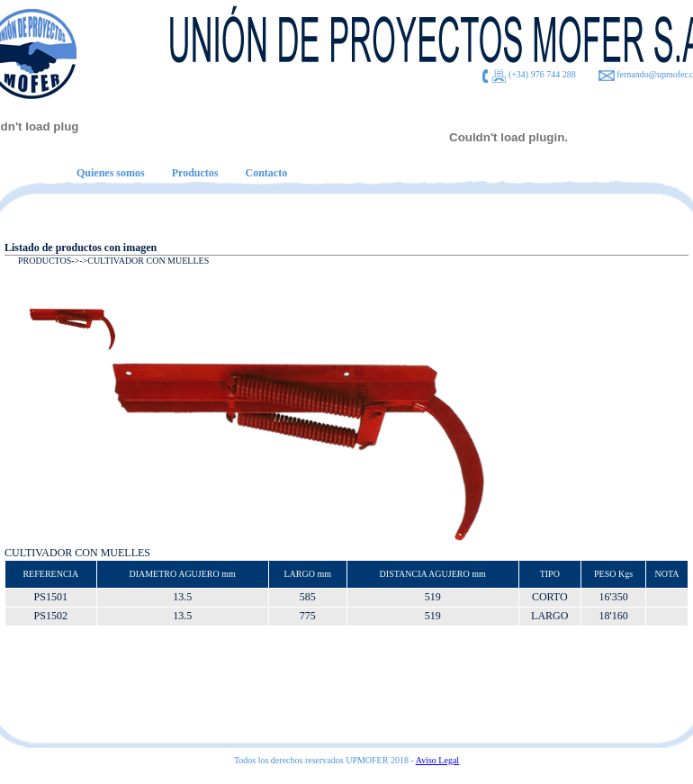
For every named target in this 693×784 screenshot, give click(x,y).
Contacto (266, 173)
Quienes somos (111, 173)
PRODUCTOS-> (49, 261)
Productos (195, 173)
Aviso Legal (437, 760)
